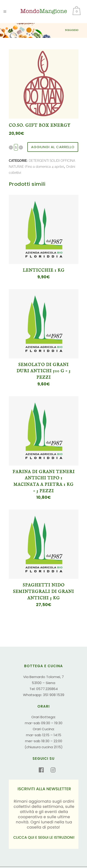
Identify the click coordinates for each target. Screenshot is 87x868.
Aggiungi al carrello (53, 147)
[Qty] (16, 147)
